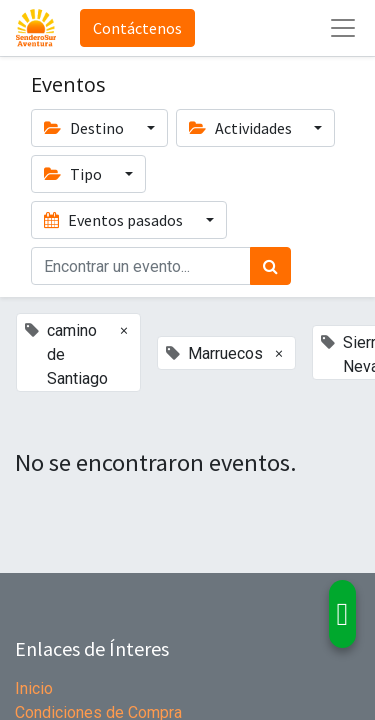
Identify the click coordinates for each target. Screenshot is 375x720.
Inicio (34, 688)
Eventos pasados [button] (115, 220)
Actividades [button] (242, 128)
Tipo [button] (74, 174)
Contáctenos (137, 28)
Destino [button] (85, 128)
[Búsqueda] (270, 266)
